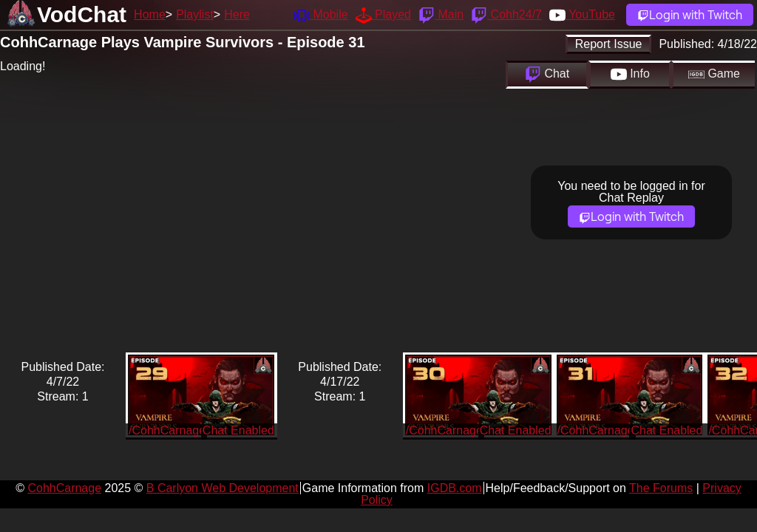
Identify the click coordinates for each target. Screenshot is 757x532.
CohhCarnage (64, 488)
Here (237, 14)
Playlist (195, 14)
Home (150, 14)
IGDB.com (455, 488)
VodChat (82, 14)
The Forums (661, 488)
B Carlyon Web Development (223, 488)
